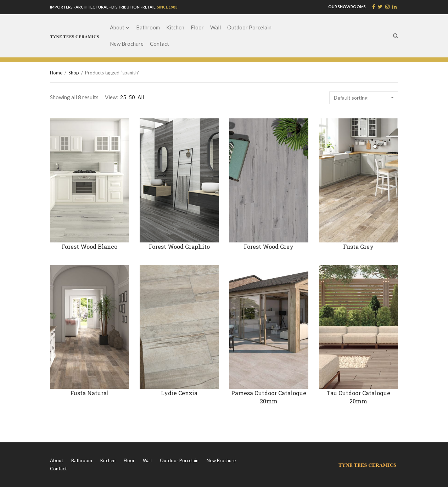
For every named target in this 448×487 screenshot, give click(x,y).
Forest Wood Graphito (179, 247)
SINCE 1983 (167, 7)
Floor (197, 27)
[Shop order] (364, 98)
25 (123, 97)
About (117, 27)
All (141, 97)
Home (56, 73)
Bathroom (148, 27)
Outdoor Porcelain (249, 27)
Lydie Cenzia (179, 393)
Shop (74, 73)
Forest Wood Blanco (89, 247)
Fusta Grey (358, 247)
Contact (159, 44)
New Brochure (127, 44)
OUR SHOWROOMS (347, 7)
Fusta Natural (89, 393)
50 (132, 97)
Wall (215, 27)
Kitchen (175, 27)
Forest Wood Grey (269, 247)
